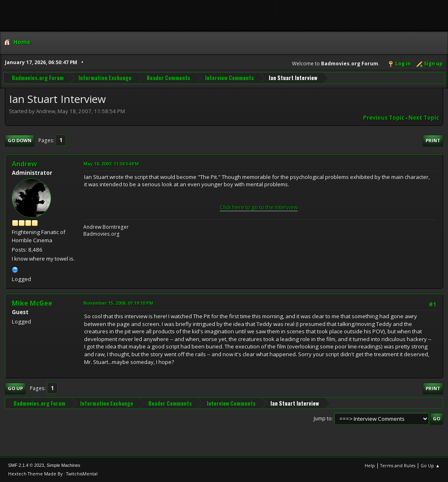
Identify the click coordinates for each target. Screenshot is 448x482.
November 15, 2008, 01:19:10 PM (118, 303)
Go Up (15, 388)
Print (433, 140)
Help (370, 465)
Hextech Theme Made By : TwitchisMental (53, 474)
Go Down (20, 140)
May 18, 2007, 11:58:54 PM (111, 164)
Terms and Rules (398, 465)
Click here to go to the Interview (259, 207)
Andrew (25, 164)
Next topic (424, 118)
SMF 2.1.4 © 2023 (26, 465)
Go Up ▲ (430, 465)
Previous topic (384, 118)
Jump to (323, 418)
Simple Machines (63, 465)
